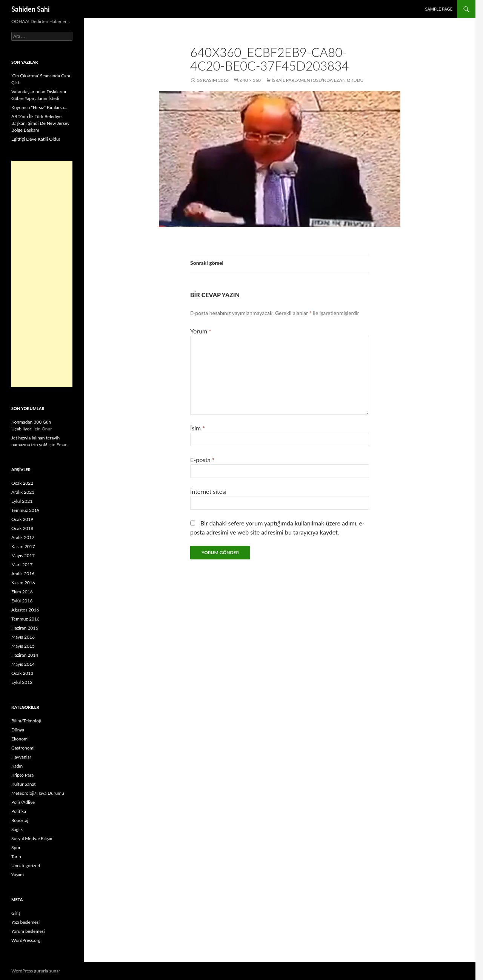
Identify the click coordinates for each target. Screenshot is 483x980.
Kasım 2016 (23, 583)
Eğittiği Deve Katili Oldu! (36, 139)
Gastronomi (23, 748)
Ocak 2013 (22, 673)
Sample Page (439, 9)
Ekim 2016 (22, 592)
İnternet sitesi (208, 491)
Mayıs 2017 (23, 555)
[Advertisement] (42, 274)
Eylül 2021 (22, 501)
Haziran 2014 (25, 655)
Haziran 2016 (25, 628)
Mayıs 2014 (23, 664)
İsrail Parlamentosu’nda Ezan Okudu (318, 80)
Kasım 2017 (23, 546)
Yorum (201, 331)
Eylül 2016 (22, 601)
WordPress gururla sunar (36, 971)
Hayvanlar (21, 757)
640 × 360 (250, 80)
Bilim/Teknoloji (26, 721)
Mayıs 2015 (23, 646)
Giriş (16, 913)
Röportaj (20, 820)
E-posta (202, 460)
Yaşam (18, 875)
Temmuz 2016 (25, 619)
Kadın (17, 766)
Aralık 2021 (23, 492)
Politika (19, 811)
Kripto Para (22, 775)
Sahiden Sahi (31, 9)
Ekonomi (20, 739)
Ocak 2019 (22, 519)
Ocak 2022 (22, 483)
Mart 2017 (22, 564)
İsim (198, 428)
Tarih (16, 856)
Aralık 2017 (23, 537)
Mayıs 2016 (23, 637)
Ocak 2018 (22, 528)
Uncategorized (26, 866)
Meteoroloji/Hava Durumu (38, 793)
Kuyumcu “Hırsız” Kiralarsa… (39, 107)
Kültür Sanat (24, 784)
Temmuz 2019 (25, 510)
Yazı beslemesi (25, 922)
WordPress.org (26, 940)
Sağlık (17, 829)
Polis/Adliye (23, 802)
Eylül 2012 (22, 682)
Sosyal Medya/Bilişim (32, 838)
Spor (16, 847)
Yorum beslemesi (28, 931)
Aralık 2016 (23, 574)
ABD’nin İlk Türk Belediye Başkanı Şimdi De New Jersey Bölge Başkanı (40, 123)
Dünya (18, 730)
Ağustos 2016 (25, 610)
